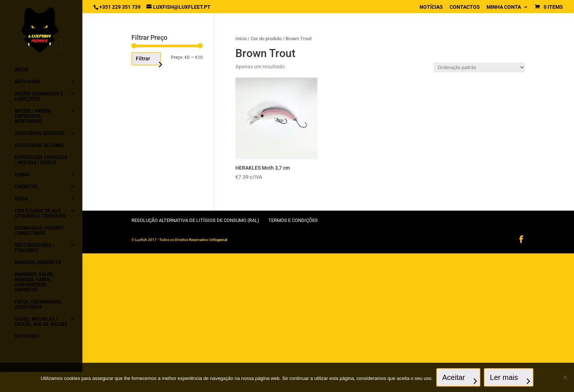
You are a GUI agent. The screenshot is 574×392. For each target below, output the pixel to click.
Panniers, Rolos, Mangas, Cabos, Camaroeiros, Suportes (34, 282)
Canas (22, 175)
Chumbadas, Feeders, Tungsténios (40, 231)
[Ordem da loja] (479, 67)
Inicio (21, 70)
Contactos (465, 7)
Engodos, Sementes (38, 262)
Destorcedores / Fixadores (35, 248)
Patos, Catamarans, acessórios (38, 304)
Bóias (21, 199)
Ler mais (504, 377)
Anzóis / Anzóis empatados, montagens (33, 116)
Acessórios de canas (40, 145)
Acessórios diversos (40, 133)
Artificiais (28, 82)
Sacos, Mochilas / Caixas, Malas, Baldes (41, 322)
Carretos (26, 187)
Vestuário (27, 336)
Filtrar (143, 59)
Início (241, 39)
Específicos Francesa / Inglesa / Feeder (41, 160)
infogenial (219, 240)
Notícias (431, 7)
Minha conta (504, 7)
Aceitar (454, 377)
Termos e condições (293, 220)
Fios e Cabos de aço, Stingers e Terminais (40, 213)
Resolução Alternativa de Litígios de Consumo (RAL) (195, 220)
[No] (565, 377)
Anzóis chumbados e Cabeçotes (39, 96)
